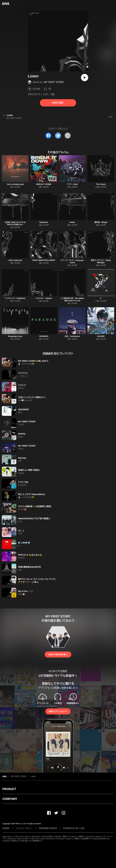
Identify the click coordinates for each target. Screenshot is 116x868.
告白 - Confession (72, 336)
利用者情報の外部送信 (48, 828)
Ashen (72, 222)
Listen (33, 776)
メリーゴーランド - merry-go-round (72, 261)
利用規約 (6, 828)
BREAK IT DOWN (44, 184)
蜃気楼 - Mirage (101, 222)
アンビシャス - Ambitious (15, 298)
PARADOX (44, 336)
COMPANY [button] (10, 799)
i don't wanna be (15, 260)
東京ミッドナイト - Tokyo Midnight (101, 261)
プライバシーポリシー (24, 828)
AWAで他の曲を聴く (58, 654)
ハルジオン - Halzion (44, 298)
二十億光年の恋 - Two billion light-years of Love (72, 299)
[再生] (85, 78)
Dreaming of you (15, 336)
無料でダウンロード (58, 711)
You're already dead (15, 184)
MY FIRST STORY (54, 82)
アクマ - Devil (72, 184)
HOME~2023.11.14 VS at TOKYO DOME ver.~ (15, 223)
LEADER (101, 336)
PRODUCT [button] (9, 789)
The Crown (101, 184)
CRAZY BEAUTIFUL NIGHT (44, 260)
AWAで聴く (58, 103)
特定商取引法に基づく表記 (74, 828)
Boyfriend (44, 222)
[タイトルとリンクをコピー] (68, 136)
